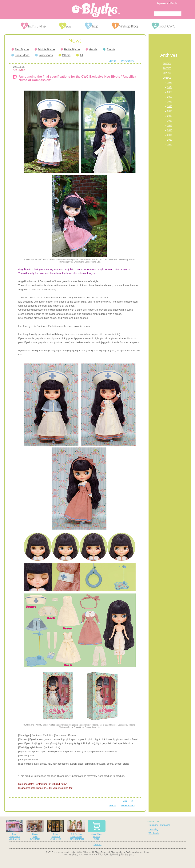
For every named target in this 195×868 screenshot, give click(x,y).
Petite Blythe (70, 49)
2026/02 (167, 73)
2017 (170, 121)
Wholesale (154, 833)
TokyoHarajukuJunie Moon (56, 830)
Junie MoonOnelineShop (97, 830)
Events (109, 49)
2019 (170, 111)
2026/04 (167, 64)
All (80, 55)
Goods (91, 49)
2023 (170, 92)
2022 (170, 97)
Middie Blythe (45, 49)
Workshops (44, 55)
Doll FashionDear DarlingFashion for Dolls (76, 830)
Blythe (96, 10)
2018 (170, 116)
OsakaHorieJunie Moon (35, 830)
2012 (170, 145)
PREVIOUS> (128, 61)
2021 (170, 102)
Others (64, 55)
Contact (97, 845)
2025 (170, 83)
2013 (170, 140)
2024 (170, 87)
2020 (170, 106)
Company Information (159, 825)
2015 (170, 130)
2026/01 (167, 78)
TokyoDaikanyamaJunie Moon (14, 830)
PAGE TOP (128, 801)
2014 (170, 135)
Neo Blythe (20, 49)
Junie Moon (20, 55)
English (175, 3)
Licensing (153, 829)
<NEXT (113, 61)
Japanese (162, 3)
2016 (170, 126)
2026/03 (167, 68)
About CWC (154, 822)
